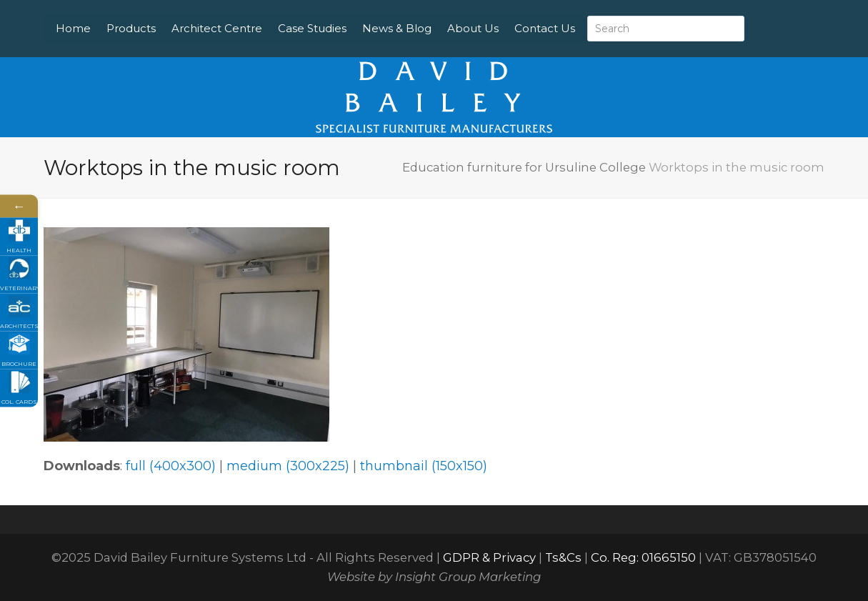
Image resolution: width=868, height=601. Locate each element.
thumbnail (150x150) (424, 466)
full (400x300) (171, 466)
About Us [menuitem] (507, 14)
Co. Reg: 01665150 (643, 557)
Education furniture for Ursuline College (524, 167)
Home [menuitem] (108, 14)
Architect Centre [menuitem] (251, 14)
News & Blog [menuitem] (431, 14)
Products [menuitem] (165, 14)
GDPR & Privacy (489, 557)
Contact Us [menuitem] (120, 43)
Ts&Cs (563, 557)
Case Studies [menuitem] (346, 14)
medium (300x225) (288, 466)
